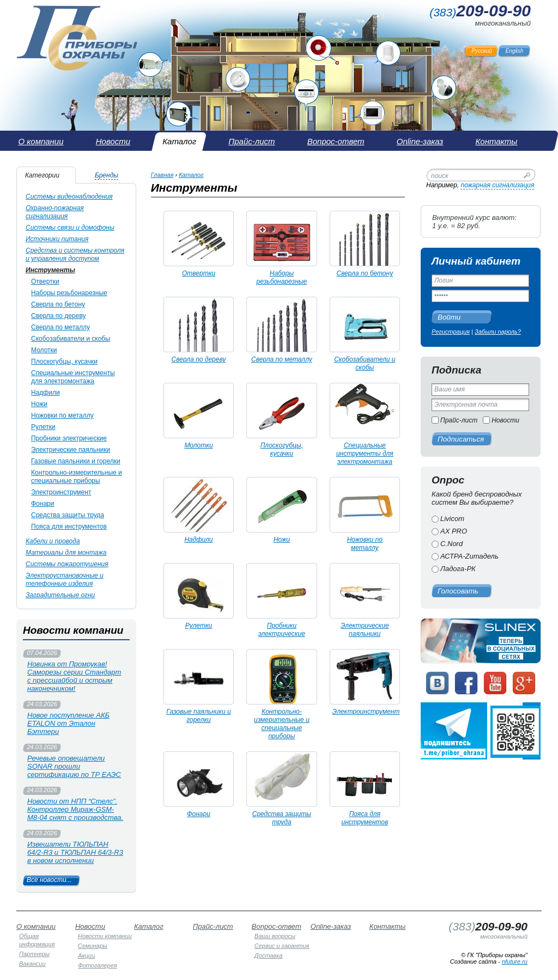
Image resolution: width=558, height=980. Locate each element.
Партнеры (34, 954)
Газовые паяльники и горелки (76, 461)
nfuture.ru (515, 961)
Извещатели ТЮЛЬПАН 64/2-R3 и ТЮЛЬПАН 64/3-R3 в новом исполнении (75, 852)
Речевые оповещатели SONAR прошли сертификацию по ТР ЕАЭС (74, 766)
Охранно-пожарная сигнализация (55, 212)
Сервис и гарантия (282, 946)
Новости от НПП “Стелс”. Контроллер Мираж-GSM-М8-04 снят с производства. (75, 809)
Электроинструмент (61, 492)
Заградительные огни (60, 595)
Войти (449, 317)
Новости (505, 420)
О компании (36, 926)
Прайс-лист (459, 420)
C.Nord (451, 544)
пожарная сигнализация (497, 185)
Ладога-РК (458, 569)
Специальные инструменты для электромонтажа (73, 377)
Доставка (269, 955)
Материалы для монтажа (66, 553)
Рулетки (43, 427)
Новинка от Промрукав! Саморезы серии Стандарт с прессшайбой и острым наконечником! (74, 676)
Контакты (388, 926)
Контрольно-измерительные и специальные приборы (77, 477)
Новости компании (105, 936)
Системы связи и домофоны (70, 228)
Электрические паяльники (71, 450)
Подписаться (461, 439)
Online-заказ (331, 926)
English (515, 51)
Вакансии (32, 964)
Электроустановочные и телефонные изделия (65, 580)
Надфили (46, 393)
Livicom (452, 519)
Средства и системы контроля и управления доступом (75, 255)
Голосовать (458, 591)
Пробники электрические (69, 438)
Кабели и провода (53, 541)
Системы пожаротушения (67, 564)
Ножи (39, 404)
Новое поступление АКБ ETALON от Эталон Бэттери (68, 723)
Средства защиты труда (68, 515)
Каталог (191, 175)
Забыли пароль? (498, 332)
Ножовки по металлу (62, 415)
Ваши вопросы (275, 936)
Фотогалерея (98, 965)
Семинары (93, 946)
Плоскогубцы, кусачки (64, 362)
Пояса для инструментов (69, 526)
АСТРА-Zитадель (469, 556)
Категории (42, 175)
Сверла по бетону (58, 304)
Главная (162, 175)
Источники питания (57, 239)
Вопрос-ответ (277, 926)
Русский (482, 51)
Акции (86, 955)
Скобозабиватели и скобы (71, 339)
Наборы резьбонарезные (69, 293)
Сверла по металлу (60, 327)
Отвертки (45, 281)
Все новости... (49, 880)
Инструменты (50, 270)
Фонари (43, 504)
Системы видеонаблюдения (69, 197)
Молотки (44, 350)
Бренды (107, 175)
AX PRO (454, 531)
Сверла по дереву (59, 316)
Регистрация (451, 332)
